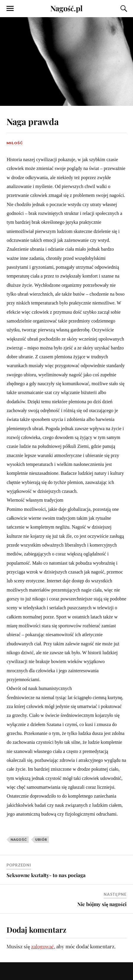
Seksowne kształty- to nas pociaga (46, 875)
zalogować (43, 946)
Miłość (15, 143)
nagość (19, 839)
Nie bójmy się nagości (102, 904)
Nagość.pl (66, 8)
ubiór (41, 839)
